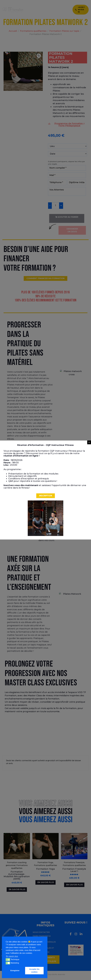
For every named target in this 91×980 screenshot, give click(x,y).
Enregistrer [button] (15, 971)
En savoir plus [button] (12, 956)
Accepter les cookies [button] (34, 971)
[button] (46, 496)
